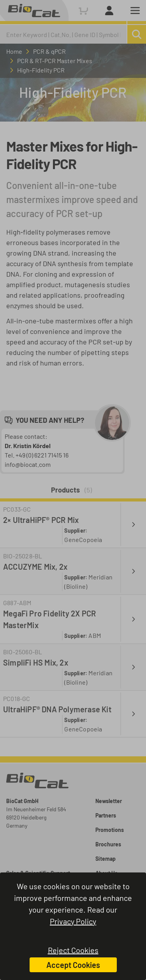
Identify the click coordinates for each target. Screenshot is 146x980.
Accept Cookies (73, 965)
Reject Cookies (73, 950)
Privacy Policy (73, 921)
